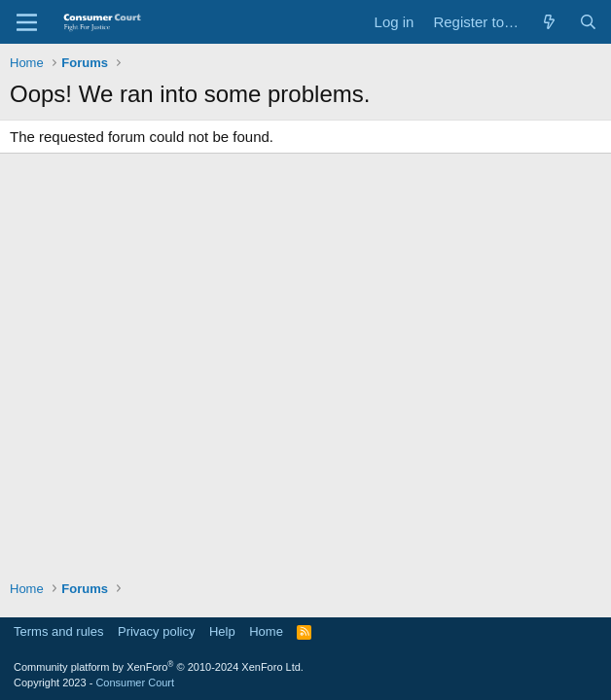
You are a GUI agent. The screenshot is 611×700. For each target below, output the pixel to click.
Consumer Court (135, 682)
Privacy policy (156, 631)
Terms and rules (58, 631)
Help (222, 631)
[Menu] (27, 22)
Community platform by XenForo (159, 667)
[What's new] (549, 22)
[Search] (588, 22)
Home (266, 631)
